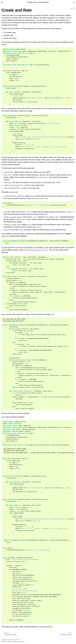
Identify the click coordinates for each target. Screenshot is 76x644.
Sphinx (9, 642)
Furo (23, 642)
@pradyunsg (17, 642)
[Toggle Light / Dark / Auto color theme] (74, 2)
